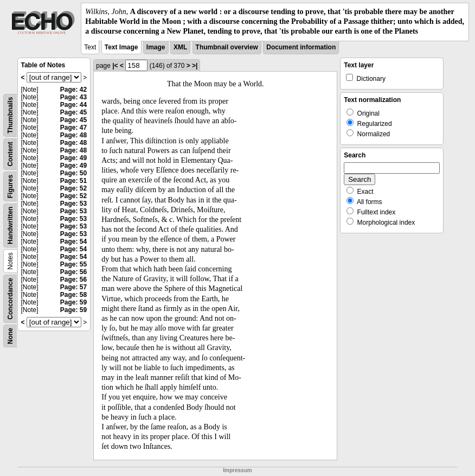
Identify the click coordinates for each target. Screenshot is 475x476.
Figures (10, 186)
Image (156, 47)
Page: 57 (73, 287)
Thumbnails (10, 115)
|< (115, 66)
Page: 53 (73, 204)
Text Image (121, 47)
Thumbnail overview (227, 47)
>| (195, 66)
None (10, 336)
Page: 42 (73, 90)
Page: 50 (73, 173)
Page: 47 (73, 128)
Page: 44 (73, 105)
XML (180, 47)
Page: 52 (73, 188)
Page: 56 (73, 272)
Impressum (237, 470)
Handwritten (10, 225)
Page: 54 (73, 242)
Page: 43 (73, 97)
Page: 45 (73, 112)
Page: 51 (73, 181)
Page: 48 (73, 135)
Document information (301, 47)
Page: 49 (73, 158)
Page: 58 (73, 295)
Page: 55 (73, 264)
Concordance (10, 299)
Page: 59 (73, 302)
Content (10, 154)
